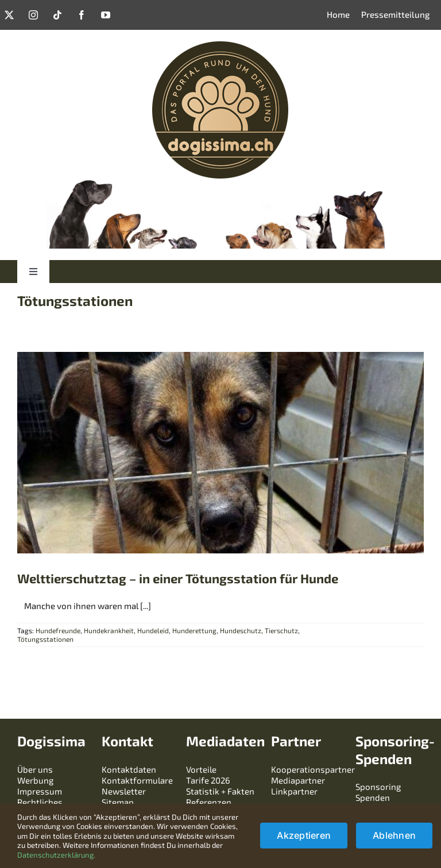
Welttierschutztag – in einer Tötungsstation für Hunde (178, 578)
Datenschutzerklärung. (56, 855)
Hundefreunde (58, 630)
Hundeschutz (241, 630)
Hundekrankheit (109, 630)
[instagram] (33, 15)
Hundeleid (153, 630)
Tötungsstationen (45, 639)
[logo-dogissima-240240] (220, 45)
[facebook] (82, 15)
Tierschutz (281, 630)
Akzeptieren (304, 835)
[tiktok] (57, 15)
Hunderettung (194, 630)
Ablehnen (394, 835)
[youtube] (106, 15)
